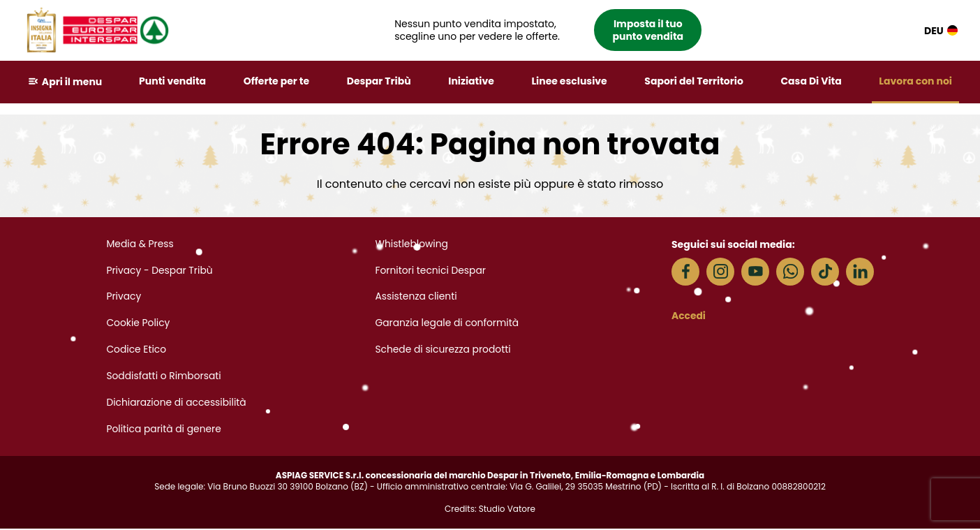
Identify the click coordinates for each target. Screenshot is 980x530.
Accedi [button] (689, 316)
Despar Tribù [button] (379, 81)
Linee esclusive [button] (570, 81)
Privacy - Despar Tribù (160, 271)
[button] (549, 31)
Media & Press (140, 244)
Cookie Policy (138, 324)
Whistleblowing (412, 244)
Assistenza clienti (416, 297)
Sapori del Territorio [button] (695, 81)
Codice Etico (136, 351)
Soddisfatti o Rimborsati (164, 377)
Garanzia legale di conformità (447, 324)
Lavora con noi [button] (915, 81)
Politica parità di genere (164, 430)
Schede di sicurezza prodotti (444, 351)
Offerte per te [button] (277, 81)
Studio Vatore (507, 510)
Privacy (124, 297)
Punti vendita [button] (173, 81)
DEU (941, 30)
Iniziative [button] (472, 81)
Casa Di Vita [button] (811, 81)
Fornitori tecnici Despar (431, 271)
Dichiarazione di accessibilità (177, 404)
